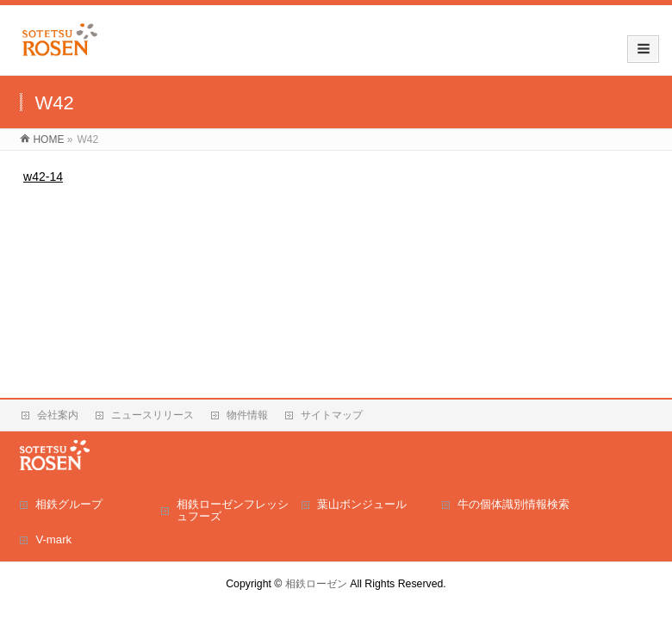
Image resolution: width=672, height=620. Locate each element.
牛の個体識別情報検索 (513, 504)
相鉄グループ (69, 504)
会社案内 (58, 415)
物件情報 (247, 415)
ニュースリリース (152, 415)
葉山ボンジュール (362, 504)
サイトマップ (332, 415)
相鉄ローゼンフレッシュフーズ (233, 510)
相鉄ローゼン (316, 584)
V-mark (53, 539)
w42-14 (43, 177)
